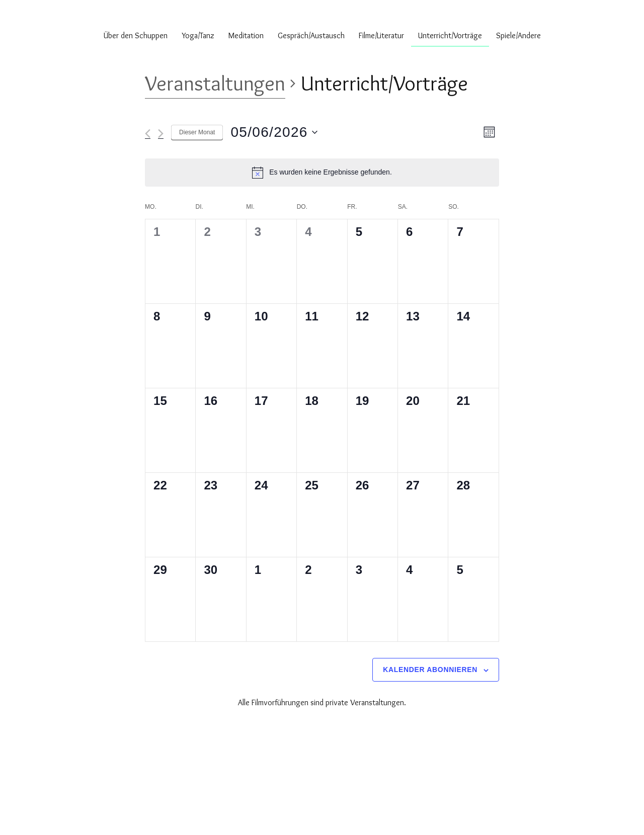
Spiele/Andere (518, 35)
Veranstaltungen (215, 83)
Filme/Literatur (381, 35)
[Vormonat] (148, 134)
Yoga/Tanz (198, 35)
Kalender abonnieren (430, 670)
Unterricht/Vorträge (450, 35)
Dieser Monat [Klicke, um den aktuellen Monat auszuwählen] (197, 132)
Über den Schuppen (136, 35)
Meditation (246, 35)
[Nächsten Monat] (161, 134)
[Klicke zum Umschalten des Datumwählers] (274, 132)
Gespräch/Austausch (311, 35)
